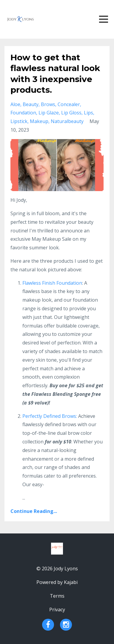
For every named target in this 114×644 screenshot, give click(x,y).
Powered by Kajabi (57, 582)
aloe (15, 104)
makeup (39, 121)
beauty (31, 104)
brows (48, 104)
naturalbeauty (67, 121)
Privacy (57, 610)
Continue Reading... (34, 511)
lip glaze (49, 113)
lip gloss (71, 113)
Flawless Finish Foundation (52, 283)
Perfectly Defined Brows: (50, 416)
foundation (23, 113)
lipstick (19, 121)
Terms (57, 596)
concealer (69, 104)
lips (88, 113)
